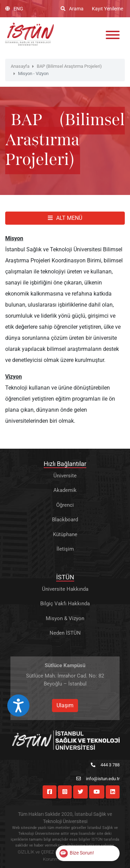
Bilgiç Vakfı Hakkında (65, 604)
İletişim (65, 549)
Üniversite (65, 476)
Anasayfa (20, 66)
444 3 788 (105, 765)
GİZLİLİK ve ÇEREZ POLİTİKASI (48, 852)
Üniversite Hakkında (65, 589)
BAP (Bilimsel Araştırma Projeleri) (69, 66)
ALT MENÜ (65, 218)
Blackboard (65, 520)
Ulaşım (65, 705)
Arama (72, 9)
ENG (14, 9)
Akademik (65, 490)
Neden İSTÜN (65, 633)
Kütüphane (65, 534)
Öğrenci (65, 505)
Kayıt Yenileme (107, 9)
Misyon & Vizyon (65, 618)
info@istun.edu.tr (98, 779)
